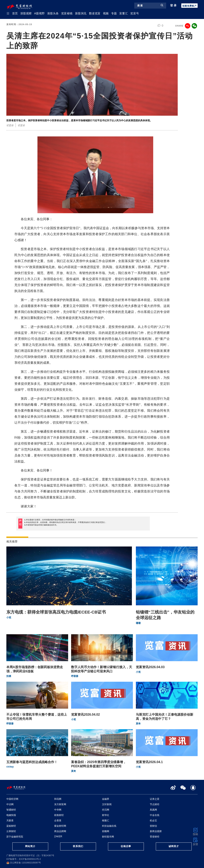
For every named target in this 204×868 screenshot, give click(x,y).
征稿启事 (126, 846)
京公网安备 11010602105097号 (24, 863)
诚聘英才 (174, 846)
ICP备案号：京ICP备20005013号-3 (24, 859)
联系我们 (78, 846)
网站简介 (30, 846)
